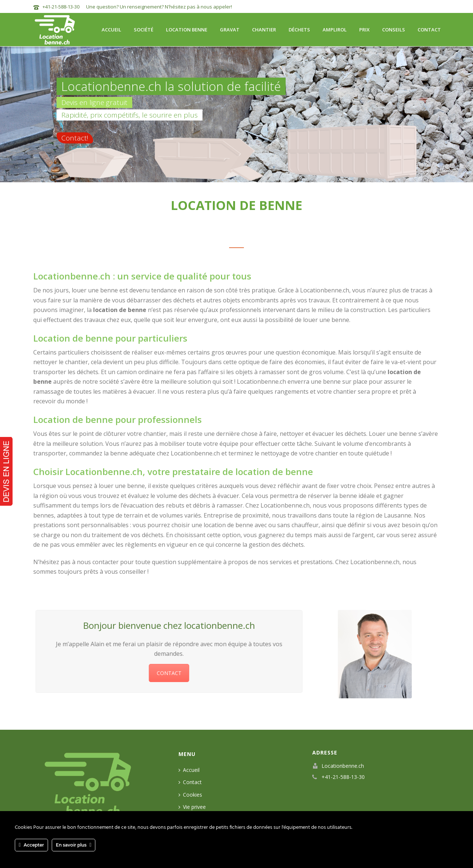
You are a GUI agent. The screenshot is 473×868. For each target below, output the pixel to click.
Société (144, 30)
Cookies (190, 795)
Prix (364, 30)
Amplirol (335, 30)
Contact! (75, 138)
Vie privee (192, 807)
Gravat (230, 30)
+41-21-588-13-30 (61, 7)
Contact (429, 30)
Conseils (394, 30)
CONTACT (164, 673)
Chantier (264, 30)
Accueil (111, 30)
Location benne (187, 30)
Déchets (299, 30)
